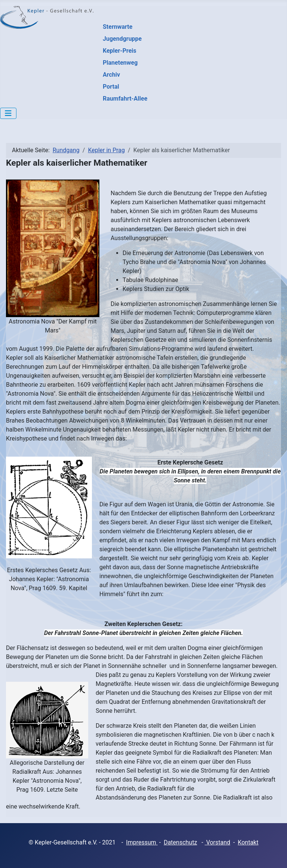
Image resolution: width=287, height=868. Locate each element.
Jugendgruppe (122, 39)
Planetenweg (120, 63)
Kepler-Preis (120, 51)
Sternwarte (118, 27)
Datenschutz (180, 842)
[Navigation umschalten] (8, 113)
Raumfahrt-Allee (125, 99)
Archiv (111, 75)
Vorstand (217, 842)
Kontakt (248, 842)
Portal (111, 87)
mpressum (143, 842)
